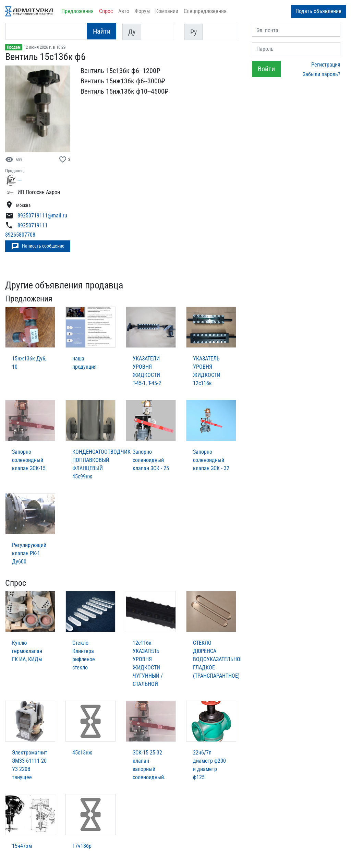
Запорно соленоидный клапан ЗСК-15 (29, 460)
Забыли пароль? (322, 74)
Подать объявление (318, 11)
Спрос (106, 11)
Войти (266, 69)
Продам (14, 47)
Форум (142, 11)
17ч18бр (82, 846)
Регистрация (326, 65)
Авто (124, 11)
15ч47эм (22, 846)
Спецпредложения (205, 11)
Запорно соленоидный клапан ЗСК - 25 (151, 460)
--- (20, 180)
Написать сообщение (38, 246)
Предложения (77, 11)
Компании (167, 11)
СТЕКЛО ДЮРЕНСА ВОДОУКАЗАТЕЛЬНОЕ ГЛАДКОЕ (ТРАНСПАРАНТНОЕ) (218, 659)
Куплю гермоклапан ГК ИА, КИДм (27, 651)
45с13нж (82, 753)
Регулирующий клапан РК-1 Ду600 (29, 553)
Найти (102, 31)
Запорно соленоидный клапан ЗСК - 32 (211, 460)
